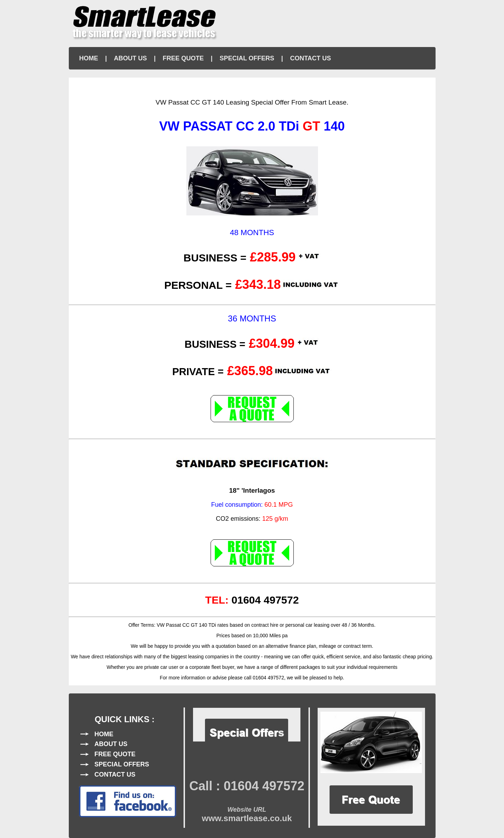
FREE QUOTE (183, 58)
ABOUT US (131, 58)
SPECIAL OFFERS (247, 58)
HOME (89, 58)
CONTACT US (310, 58)
